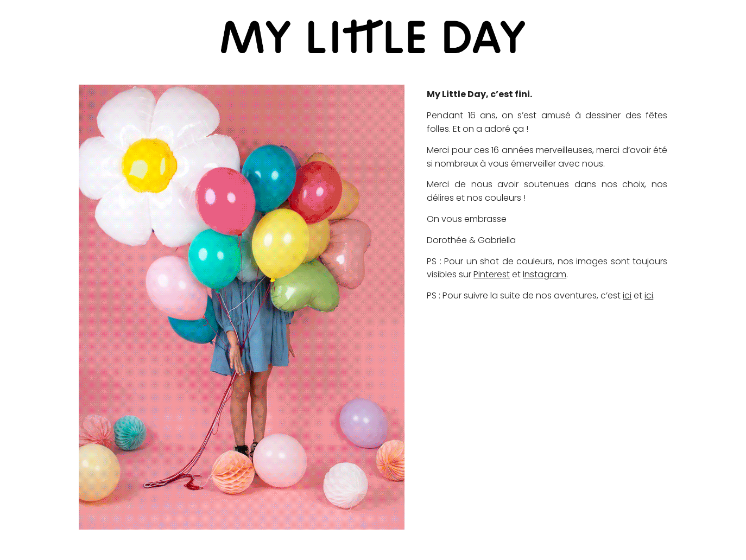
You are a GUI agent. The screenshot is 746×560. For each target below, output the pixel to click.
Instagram (545, 274)
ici (627, 295)
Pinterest (492, 274)
